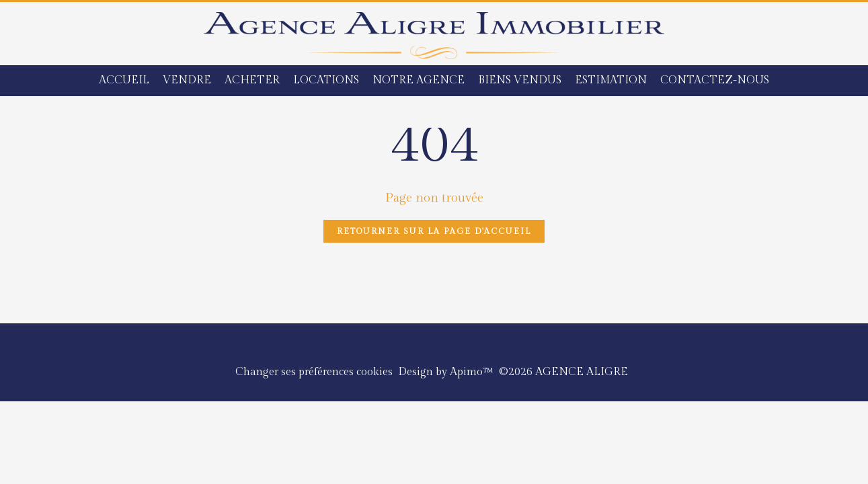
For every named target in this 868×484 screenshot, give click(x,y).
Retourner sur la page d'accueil (434, 231)
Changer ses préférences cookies (314, 372)
